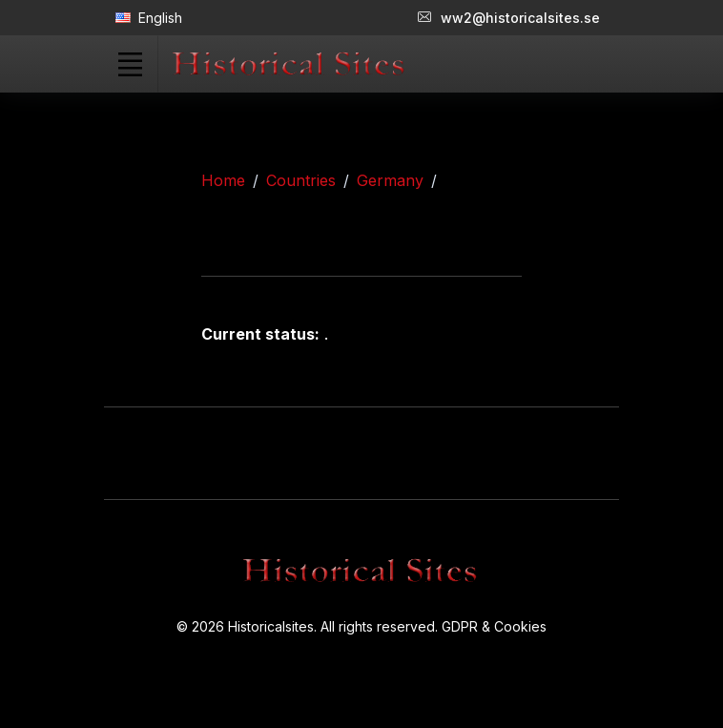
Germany (390, 180)
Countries (301, 180)
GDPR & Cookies (494, 626)
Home (223, 180)
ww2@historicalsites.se (509, 18)
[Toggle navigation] (130, 64)
